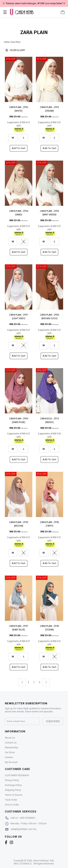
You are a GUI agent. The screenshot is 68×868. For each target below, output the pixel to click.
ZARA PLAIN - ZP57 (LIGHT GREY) (19, 317)
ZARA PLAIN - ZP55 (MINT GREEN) (49, 213)
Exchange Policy (13, 785)
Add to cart (19, 148)
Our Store (10, 752)
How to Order (12, 805)
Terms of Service (14, 795)
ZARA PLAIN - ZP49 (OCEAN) (49, 628)
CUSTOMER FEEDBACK (17, 775)
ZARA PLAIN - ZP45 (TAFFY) (49, 524)
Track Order (11, 800)
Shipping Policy (13, 790)
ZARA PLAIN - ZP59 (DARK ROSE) (19, 420)
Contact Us (11, 743)
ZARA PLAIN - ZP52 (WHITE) (19, 109)
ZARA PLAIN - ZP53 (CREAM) (49, 109)
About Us (10, 738)
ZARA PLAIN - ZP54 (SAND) (19, 213)
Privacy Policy (12, 780)
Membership (12, 747)
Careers (9, 757)
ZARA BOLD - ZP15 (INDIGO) (50, 420)
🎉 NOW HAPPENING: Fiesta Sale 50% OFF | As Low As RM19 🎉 (34, 3)
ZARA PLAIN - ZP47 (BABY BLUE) (19, 628)
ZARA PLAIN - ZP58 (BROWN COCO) (49, 317)
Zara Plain (16, 42)
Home (7, 42)
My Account (11, 762)
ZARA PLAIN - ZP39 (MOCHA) (19, 524)
